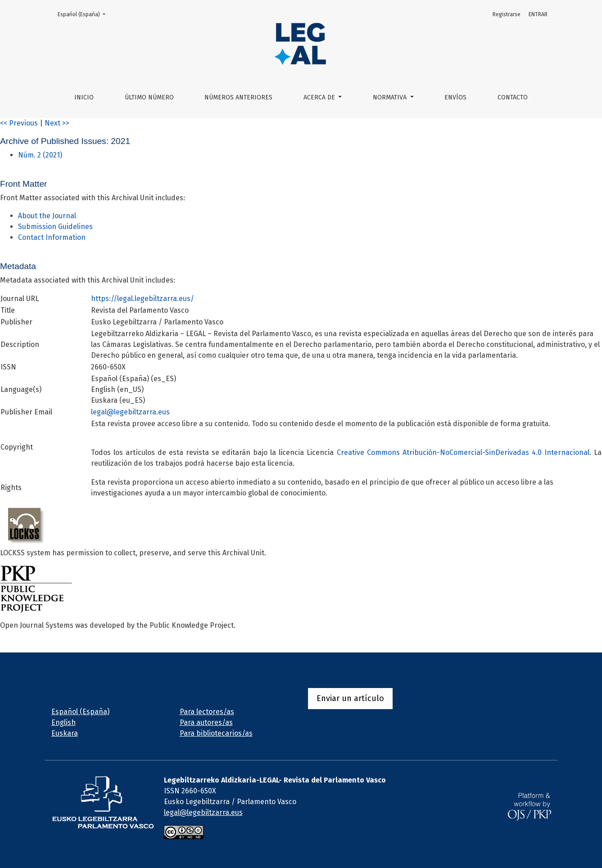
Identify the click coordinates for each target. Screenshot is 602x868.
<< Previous (19, 123)
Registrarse (507, 14)
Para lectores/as (207, 712)
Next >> (57, 123)
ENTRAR (538, 14)
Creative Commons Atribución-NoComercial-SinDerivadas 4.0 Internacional (463, 452)
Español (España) (84, 14)
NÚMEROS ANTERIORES (238, 97)
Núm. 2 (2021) (40, 155)
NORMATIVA (391, 97)
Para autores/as (206, 722)
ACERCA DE (320, 97)
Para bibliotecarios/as (216, 733)
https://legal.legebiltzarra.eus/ (143, 299)
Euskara (65, 733)
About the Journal (47, 216)
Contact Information (52, 237)
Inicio (84, 97)
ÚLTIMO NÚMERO (149, 97)
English (63, 722)
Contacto (513, 97)
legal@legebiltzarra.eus (130, 412)
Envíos (455, 97)
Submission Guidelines (55, 227)
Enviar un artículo (350, 698)
